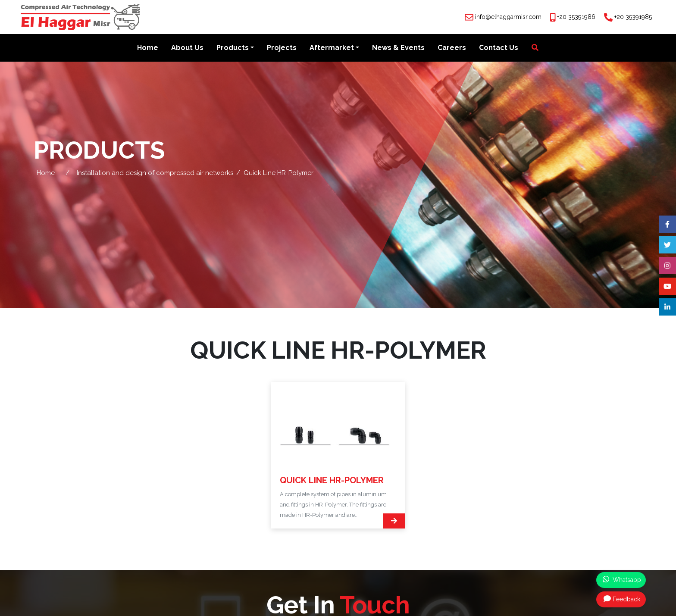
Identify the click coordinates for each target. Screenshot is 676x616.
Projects (282, 48)
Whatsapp (622, 579)
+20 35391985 (633, 17)
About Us (187, 48)
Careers (452, 48)
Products (233, 48)
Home (148, 48)
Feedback (622, 599)
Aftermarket (332, 48)
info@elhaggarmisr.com (508, 17)
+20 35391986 (576, 17)
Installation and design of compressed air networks (155, 173)
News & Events (398, 48)
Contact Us (499, 48)
